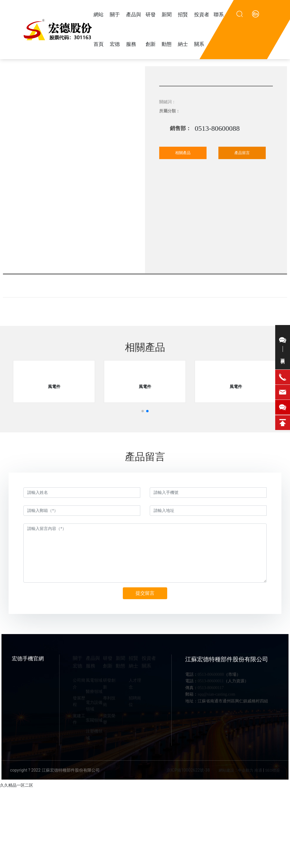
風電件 (54, 387)
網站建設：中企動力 (236, 770)
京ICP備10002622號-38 (188, 770)
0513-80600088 (217, 128)
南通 (258, 770)
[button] (143, 411)
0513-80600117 (211, 688)
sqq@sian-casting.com (216, 694)
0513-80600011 (211, 681)
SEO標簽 (273, 770)
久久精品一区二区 (17, 785)
